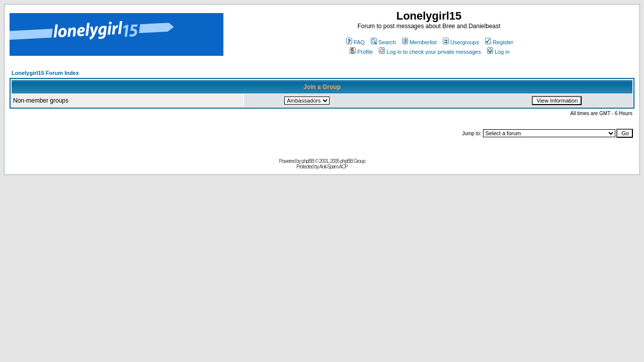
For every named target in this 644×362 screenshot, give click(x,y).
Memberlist (419, 42)
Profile (361, 52)
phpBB (308, 161)
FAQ (355, 42)
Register (499, 42)
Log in (498, 52)
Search (383, 42)
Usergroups (461, 42)
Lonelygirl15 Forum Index (45, 73)
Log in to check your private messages (430, 52)
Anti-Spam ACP (333, 167)
